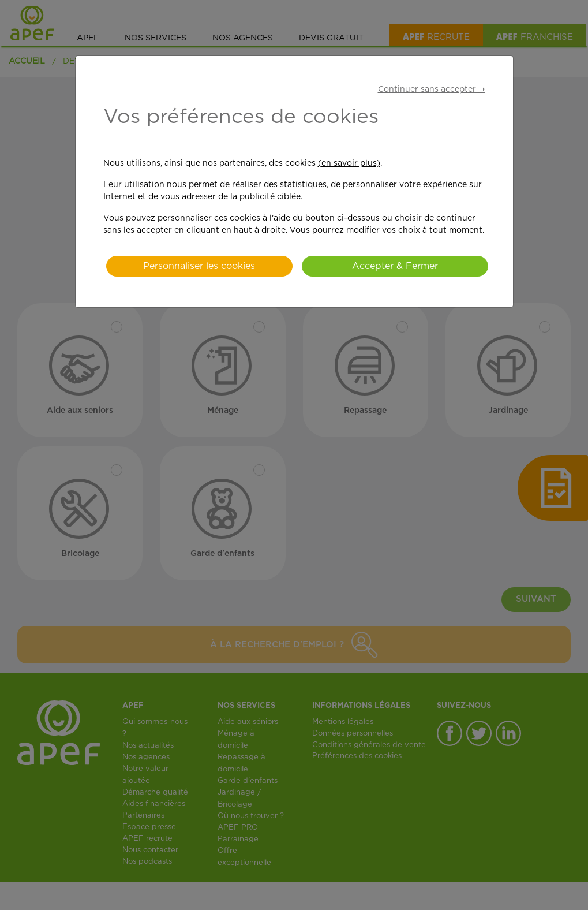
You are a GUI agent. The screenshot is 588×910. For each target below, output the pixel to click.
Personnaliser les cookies (199, 266)
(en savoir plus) (349, 163)
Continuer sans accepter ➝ (432, 89)
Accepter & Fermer (395, 266)
